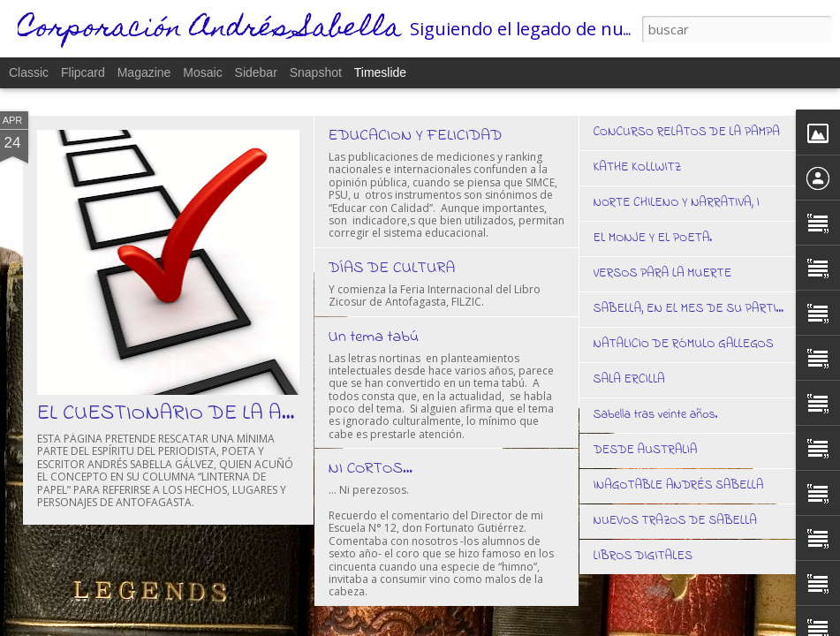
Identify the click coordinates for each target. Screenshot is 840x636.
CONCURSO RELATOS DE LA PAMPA (687, 132)
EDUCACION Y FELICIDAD (416, 136)
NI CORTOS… (371, 469)
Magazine (144, 72)
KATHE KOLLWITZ (638, 167)
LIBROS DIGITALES (643, 556)
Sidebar (256, 72)
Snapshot (316, 72)
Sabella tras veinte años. (656, 415)
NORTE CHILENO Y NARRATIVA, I (677, 203)
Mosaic (202, 72)
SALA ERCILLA (629, 379)
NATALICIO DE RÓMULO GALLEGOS (684, 344)
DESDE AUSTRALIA (646, 450)
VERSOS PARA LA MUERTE (663, 273)
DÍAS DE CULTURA (392, 269)
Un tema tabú (374, 337)
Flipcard (83, 72)
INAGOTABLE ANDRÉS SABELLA (679, 485)
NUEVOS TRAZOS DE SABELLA (675, 521)
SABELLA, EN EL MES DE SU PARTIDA (693, 309)
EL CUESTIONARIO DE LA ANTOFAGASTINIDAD (253, 414)
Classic (29, 72)
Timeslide (380, 72)
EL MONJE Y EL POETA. (653, 238)
